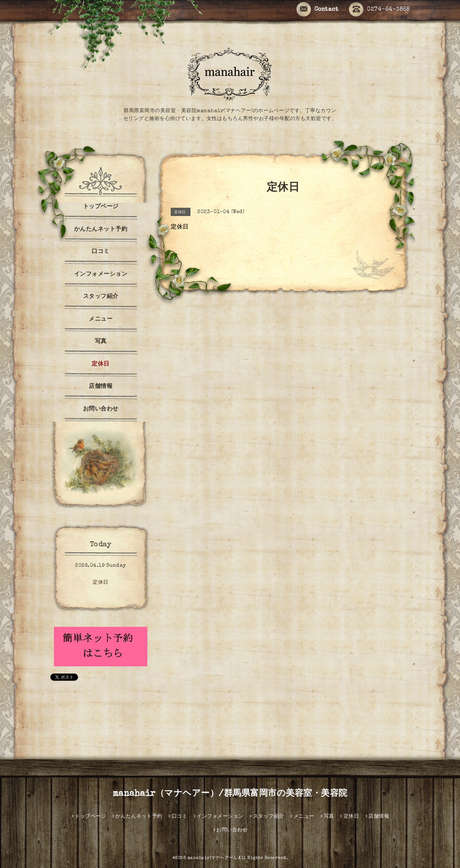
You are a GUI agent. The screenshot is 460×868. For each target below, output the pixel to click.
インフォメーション (101, 275)
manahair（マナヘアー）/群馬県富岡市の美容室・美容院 (230, 794)
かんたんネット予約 (101, 230)
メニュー (101, 320)
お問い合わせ (101, 409)
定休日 (101, 364)
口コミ (101, 252)
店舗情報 (101, 387)
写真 (101, 342)
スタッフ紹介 (101, 297)
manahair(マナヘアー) (211, 858)
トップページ (101, 207)
